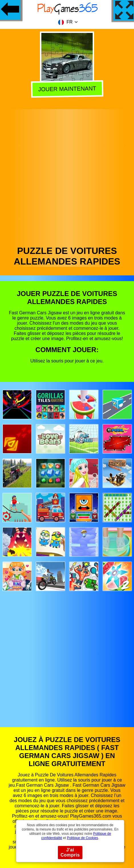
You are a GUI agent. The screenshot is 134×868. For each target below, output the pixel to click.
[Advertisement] (67, 176)
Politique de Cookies (83, 838)
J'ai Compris (70, 852)
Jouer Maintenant (66, 90)
